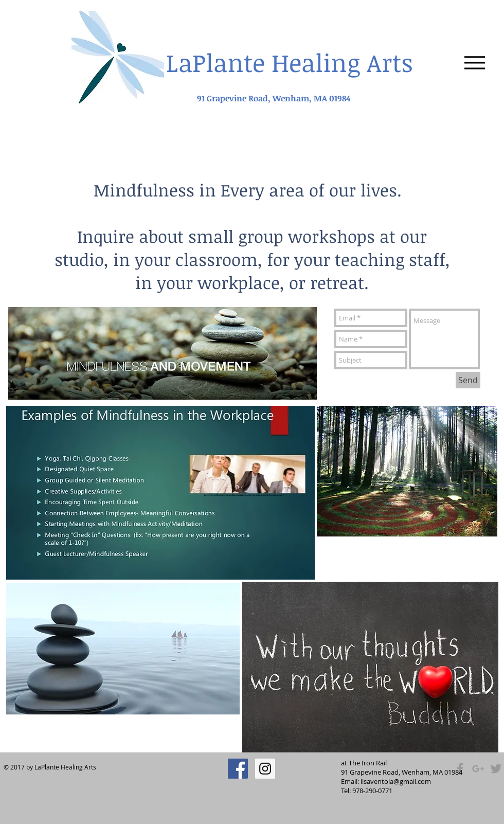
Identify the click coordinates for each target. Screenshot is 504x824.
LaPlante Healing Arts (290, 62)
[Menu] (474, 62)
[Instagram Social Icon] (265, 769)
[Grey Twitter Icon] (496, 769)
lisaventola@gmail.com (396, 781)
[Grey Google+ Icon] (478, 769)
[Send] (468, 380)
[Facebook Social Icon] (238, 769)
